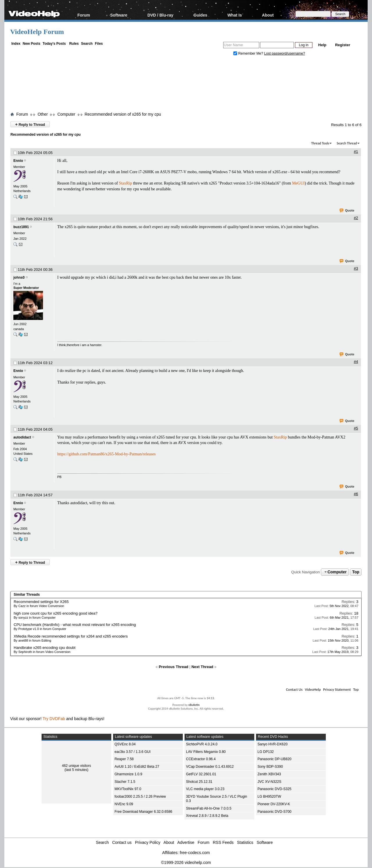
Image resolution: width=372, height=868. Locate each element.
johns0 (19, 278)
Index (16, 44)
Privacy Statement (337, 689)
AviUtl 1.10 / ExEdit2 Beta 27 (137, 767)
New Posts (32, 44)
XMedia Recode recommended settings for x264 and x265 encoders (71, 636)
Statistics (245, 842)
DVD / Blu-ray (160, 15)
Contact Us (294, 689)
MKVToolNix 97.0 (128, 789)
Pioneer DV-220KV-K (274, 804)
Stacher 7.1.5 (125, 782)
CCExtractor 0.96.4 (201, 759)
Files (99, 44)
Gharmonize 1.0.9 (128, 774)
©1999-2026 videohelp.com (186, 862)
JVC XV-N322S (269, 782)
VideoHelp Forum (37, 32)
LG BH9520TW (269, 797)
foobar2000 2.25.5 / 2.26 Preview (140, 797)
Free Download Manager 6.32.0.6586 (143, 812)
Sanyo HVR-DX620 (272, 744)
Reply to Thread (30, 124)
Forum (84, 15)
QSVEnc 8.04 (125, 744)
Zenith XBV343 (269, 774)
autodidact (22, 437)
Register (343, 45)
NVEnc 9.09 (124, 804)
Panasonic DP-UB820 (274, 759)
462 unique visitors (76, 766)
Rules (74, 44)
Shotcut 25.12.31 (199, 782)
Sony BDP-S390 (270, 767)
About (268, 15)
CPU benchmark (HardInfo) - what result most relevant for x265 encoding (75, 625)
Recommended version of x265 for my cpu (123, 114)
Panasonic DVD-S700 (274, 812)
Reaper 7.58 (124, 759)
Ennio (18, 161)
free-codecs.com (195, 853)
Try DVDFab (54, 719)
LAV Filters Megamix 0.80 (206, 752)
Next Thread (202, 667)
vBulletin (194, 705)
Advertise (186, 842)
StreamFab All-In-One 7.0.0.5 (209, 808)
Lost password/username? (285, 53)
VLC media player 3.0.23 (205, 789)
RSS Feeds (223, 842)
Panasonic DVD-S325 (274, 789)
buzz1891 (21, 227)
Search (87, 44)
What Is (235, 15)
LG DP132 (266, 752)
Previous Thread (174, 667)
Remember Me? (249, 53)
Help (322, 45)
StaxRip (125, 183)
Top (356, 572)
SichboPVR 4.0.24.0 (202, 744)
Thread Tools (320, 143)
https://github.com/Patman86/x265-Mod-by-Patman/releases (107, 454)
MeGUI (298, 183)
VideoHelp (313, 689)
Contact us (122, 842)
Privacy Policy (148, 842)
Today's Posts (54, 44)
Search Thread (347, 143)
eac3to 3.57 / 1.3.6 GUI (133, 752)
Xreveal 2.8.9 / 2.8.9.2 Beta (207, 816)
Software (119, 15)
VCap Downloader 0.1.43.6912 (210, 767)
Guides (200, 15)
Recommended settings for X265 (41, 602)
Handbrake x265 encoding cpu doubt (45, 648)
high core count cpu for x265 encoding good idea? (56, 613)
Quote (347, 211)
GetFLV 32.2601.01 (201, 774)
